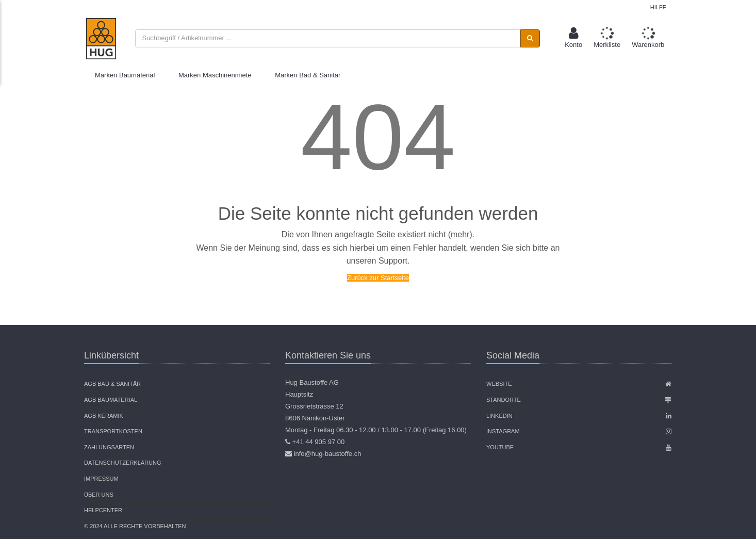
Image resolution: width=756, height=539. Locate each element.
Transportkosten (113, 431)
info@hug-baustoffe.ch (328, 454)
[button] (573, 38)
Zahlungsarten (109, 447)
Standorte (504, 400)
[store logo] (101, 39)
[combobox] (328, 38)
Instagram (503, 431)
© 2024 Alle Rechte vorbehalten (135, 526)
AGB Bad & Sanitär (112, 384)
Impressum (101, 479)
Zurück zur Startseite (378, 278)
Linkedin (499, 416)
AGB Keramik (104, 416)
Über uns (99, 495)
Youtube (500, 447)
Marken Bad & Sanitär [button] (308, 75)
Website (499, 384)
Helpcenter (103, 510)
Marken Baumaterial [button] (125, 75)
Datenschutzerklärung (123, 463)
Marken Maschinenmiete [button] (215, 75)
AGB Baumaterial (111, 400)
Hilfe (658, 7)
